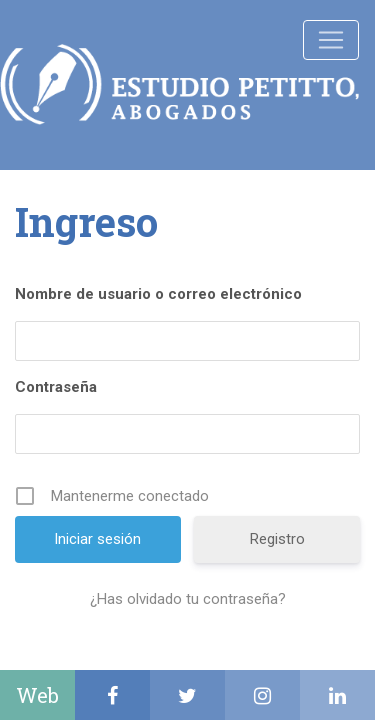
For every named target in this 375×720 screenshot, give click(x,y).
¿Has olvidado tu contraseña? (188, 599)
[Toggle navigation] (331, 40)
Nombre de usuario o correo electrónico (158, 294)
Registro (277, 539)
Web (37, 695)
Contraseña (56, 387)
